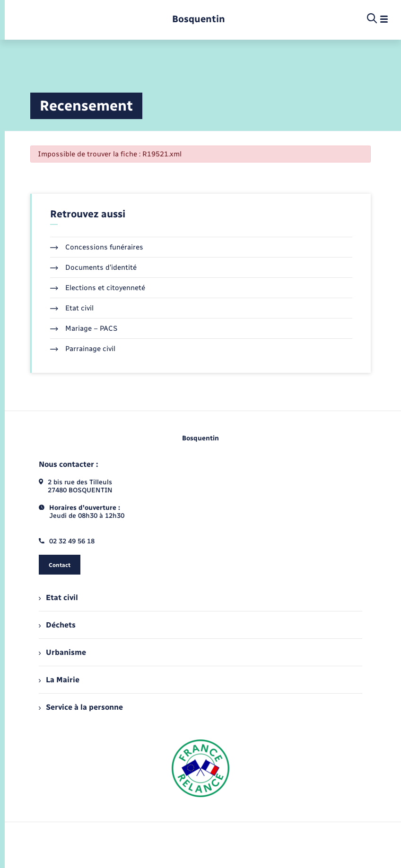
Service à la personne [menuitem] (81, 707)
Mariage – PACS (84, 328)
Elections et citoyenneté (98, 288)
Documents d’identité (93, 267)
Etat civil (72, 308)
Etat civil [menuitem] (58, 597)
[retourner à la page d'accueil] (199, 19)
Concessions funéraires (97, 247)
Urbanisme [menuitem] (62, 652)
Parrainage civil (83, 349)
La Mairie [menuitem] (59, 680)
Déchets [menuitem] (57, 625)
